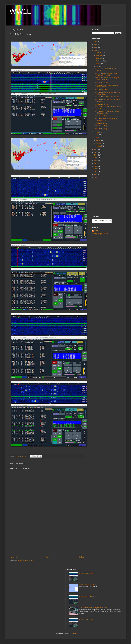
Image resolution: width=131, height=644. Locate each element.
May (97, 135)
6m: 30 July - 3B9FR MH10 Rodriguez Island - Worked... (107, 79)
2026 (96, 42)
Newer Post (14, 557)
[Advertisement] (47, 538)
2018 (96, 161)
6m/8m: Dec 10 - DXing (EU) (88, 585)
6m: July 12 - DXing (102, 104)
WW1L (20, 11)
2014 (96, 172)
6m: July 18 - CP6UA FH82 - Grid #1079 (108, 97)
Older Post (81, 557)
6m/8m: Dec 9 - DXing (86, 573)
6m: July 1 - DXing (101, 129)
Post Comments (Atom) (26, 560)
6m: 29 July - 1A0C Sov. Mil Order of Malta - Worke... (107, 86)
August (98, 64)
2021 (96, 152)
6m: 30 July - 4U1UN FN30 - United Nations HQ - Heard (107, 74)
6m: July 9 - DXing (101, 116)
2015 (96, 169)
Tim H (96, 231)
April (97, 138)
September (99, 61)
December (99, 53)
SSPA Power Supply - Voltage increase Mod (93, 608)
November (99, 55)
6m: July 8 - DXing (101, 123)
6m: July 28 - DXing (102, 90)
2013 (96, 174)
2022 (96, 149)
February (99, 143)
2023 (96, 50)
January (98, 146)
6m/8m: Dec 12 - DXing (86, 596)
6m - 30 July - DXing (102, 82)
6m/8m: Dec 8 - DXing (86, 619)
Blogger (74, 633)
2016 (96, 166)
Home (47, 557)
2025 (96, 45)
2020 (96, 155)
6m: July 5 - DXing (101, 126)
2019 (96, 158)
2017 (96, 163)
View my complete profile (100, 234)
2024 (96, 47)
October (98, 58)
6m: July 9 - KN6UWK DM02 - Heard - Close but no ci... (107, 112)
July (97, 67)
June (97, 132)
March (98, 140)
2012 (96, 177)
